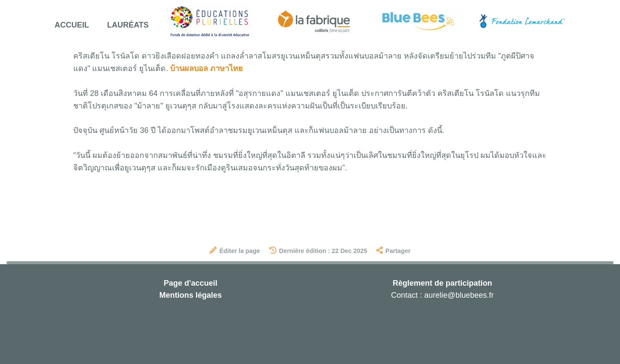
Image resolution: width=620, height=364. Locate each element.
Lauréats (128, 25)
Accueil (72, 25)
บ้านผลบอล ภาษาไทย (206, 68)
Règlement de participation (442, 283)
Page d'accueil (190, 283)
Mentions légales (191, 295)
